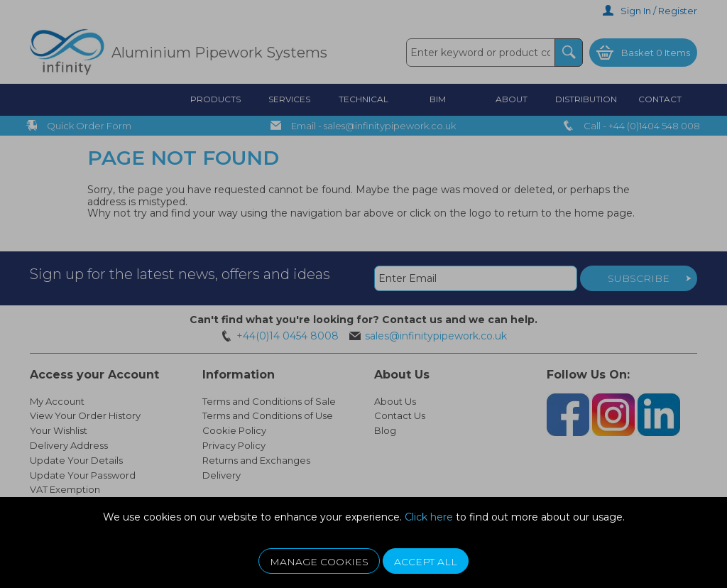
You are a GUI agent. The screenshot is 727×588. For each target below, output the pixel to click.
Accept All (426, 562)
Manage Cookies (319, 562)
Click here (429, 517)
